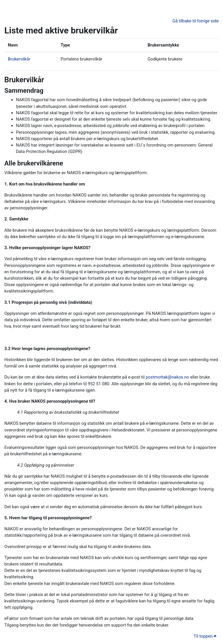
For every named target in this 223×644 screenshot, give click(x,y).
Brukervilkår (19, 59)
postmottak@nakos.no (167, 377)
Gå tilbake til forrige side (196, 21)
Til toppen (205, 636)
